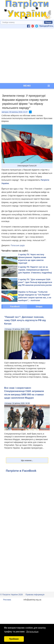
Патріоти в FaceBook (21, 471)
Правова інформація (35, 595)
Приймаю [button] (14, 639)
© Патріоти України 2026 (11, 595)
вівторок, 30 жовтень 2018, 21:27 (15, 112)
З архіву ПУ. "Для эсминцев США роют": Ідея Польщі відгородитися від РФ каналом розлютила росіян (35, 282)
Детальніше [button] (32, 632)
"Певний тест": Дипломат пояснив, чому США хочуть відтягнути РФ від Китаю (25, 320)
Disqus (39, 306)
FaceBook (15, 306)
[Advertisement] (26, 56)
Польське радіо (18, 245)
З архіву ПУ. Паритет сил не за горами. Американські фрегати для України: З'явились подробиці (35, 270)
